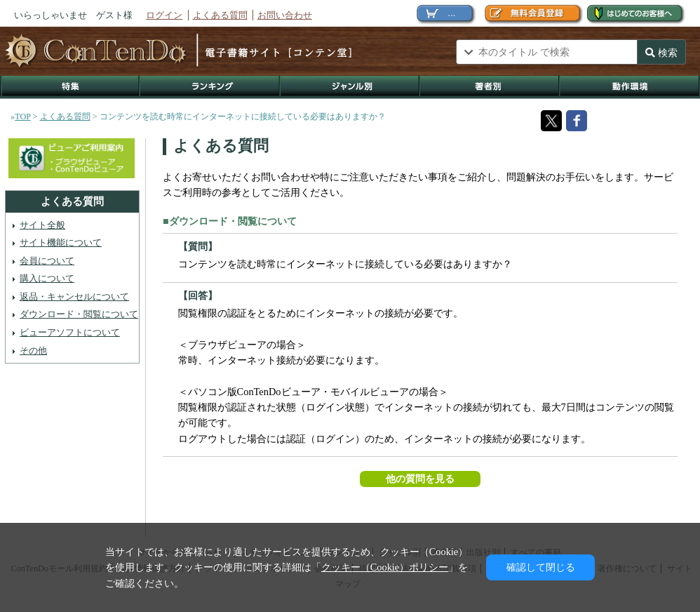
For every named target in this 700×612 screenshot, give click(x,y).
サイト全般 (42, 225)
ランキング (210, 87)
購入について (47, 278)
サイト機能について (61, 242)
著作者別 (490, 87)
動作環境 (630, 87)
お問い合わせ (285, 15)
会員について (47, 261)
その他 (33, 351)
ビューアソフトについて (70, 332)
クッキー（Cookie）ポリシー (385, 567)
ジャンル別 (350, 87)
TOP (22, 117)
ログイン (164, 15)
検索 (661, 53)
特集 (70, 87)
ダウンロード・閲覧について (79, 314)
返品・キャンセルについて (74, 297)
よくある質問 (220, 15)
